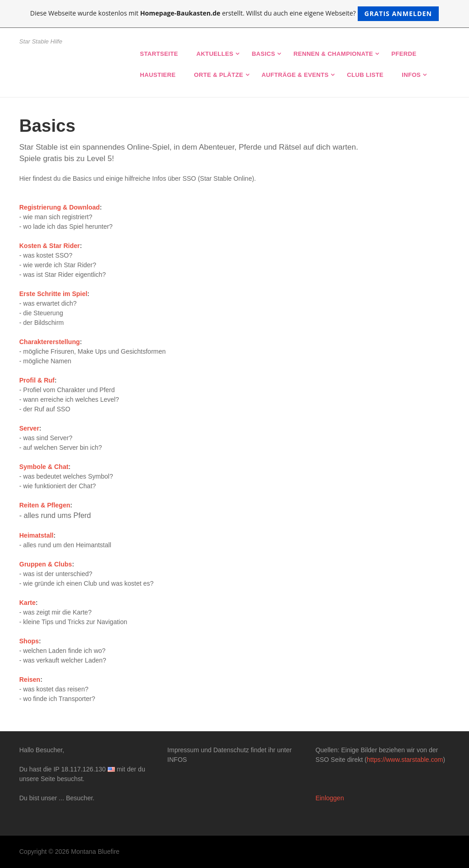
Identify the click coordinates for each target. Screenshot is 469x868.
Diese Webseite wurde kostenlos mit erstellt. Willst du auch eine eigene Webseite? (235, 14)
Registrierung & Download (60, 207)
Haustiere (158, 75)
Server (29, 428)
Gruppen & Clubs (46, 564)
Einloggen (330, 798)
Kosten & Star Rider (49, 246)
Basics (264, 54)
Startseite (159, 54)
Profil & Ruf (37, 380)
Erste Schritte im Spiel (53, 294)
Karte (27, 603)
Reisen (30, 679)
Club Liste (365, 75)
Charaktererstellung (49, 342)
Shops (29, 641)
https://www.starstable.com (405, 760)
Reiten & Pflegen (45, 505)
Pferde (404, 54)
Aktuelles (215, 54)
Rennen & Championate (333, 54)
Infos (411, 75)
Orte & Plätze (219, 75)
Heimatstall (36, 535)
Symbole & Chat (44, 467)
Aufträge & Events (295, 75)
